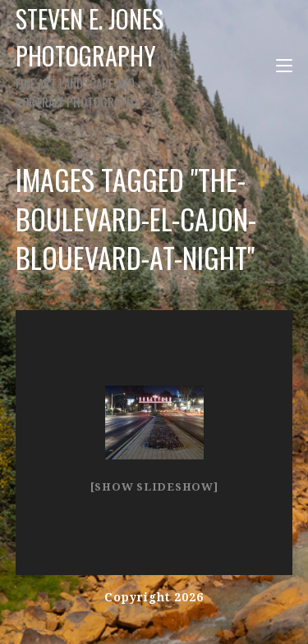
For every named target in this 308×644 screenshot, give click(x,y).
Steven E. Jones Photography (97, 55)
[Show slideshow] (154, 487)
